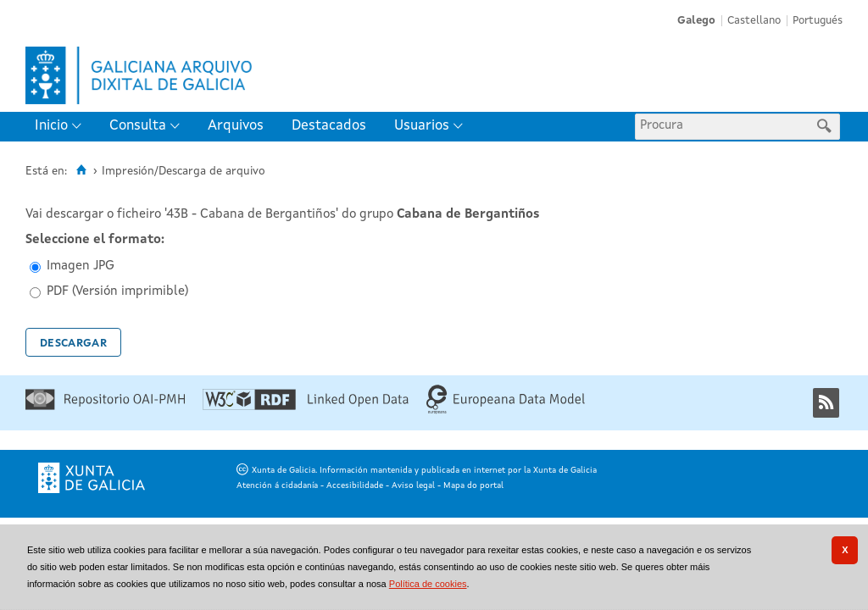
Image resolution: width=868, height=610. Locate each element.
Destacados (329, 126)
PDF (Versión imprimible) (117, 292)
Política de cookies (428, 584)
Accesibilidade (355, 485)
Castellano (754, 21)
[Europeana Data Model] (506, 411)
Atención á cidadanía (277, 485)
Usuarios (422, 126)
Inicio (51, 126)
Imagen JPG (81, 266)
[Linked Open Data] (306, 407)
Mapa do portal (473, 485)
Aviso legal (413, 485)
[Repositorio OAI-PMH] (105, 407)
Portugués (818, 21)
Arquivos (236, 126)
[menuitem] (62, 127)
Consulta (138, 126)
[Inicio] (81, 170)
